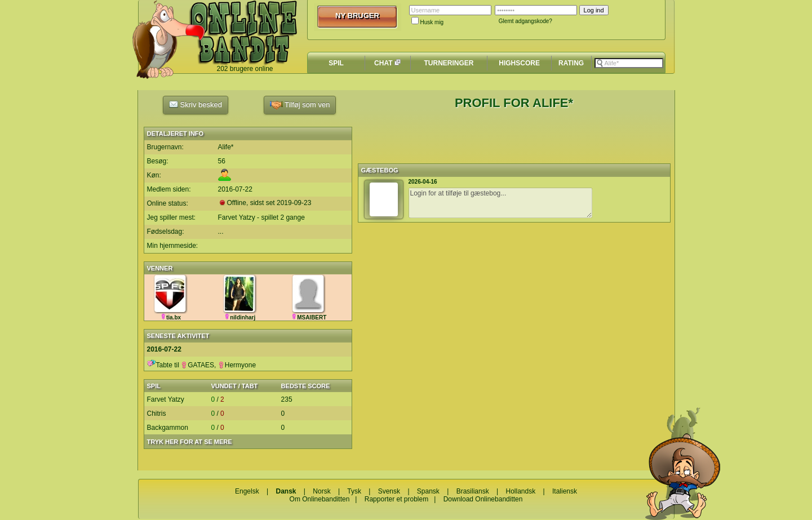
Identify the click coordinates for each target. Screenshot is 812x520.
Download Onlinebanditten (483, 499)
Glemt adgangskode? (525, 21)
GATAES (198, 365)
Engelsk (247, 491)
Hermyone (237, 365)
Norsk (321, 491)
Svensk (389, 491)
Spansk (428, 491)
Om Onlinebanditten (320, 499)
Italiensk (565, 491)
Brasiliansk (473, 491)
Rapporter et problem (396, 499)
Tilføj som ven (300, 105)
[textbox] (629, 63)
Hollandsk (521, 491)
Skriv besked (196, 104)
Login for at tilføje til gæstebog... (500, 203)
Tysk (354, 491)
